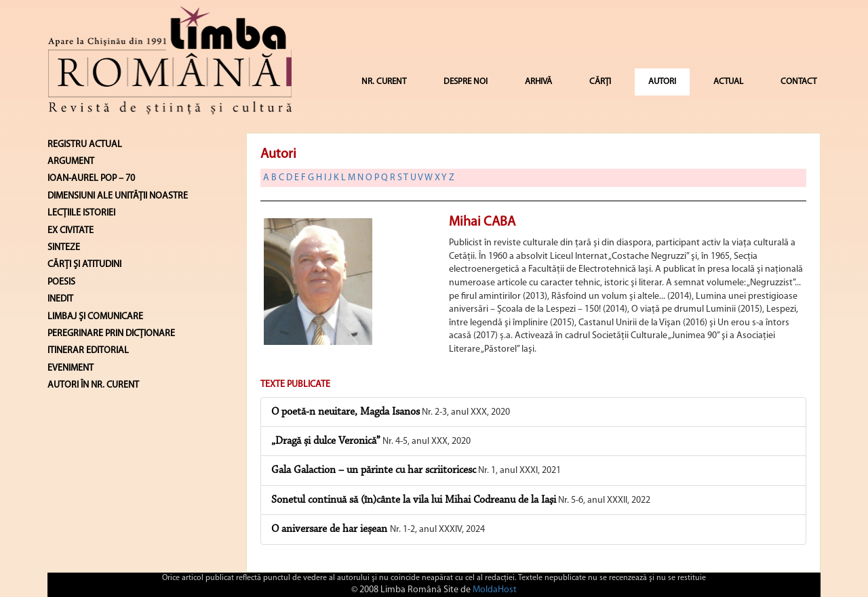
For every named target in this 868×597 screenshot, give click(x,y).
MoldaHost (495, 590)
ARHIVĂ (538, 82)
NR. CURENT (384, 82)
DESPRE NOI (466, 82)
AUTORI (662, 82)
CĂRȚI (600, 82)
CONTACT (798, 82)
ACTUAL (728, 82)
